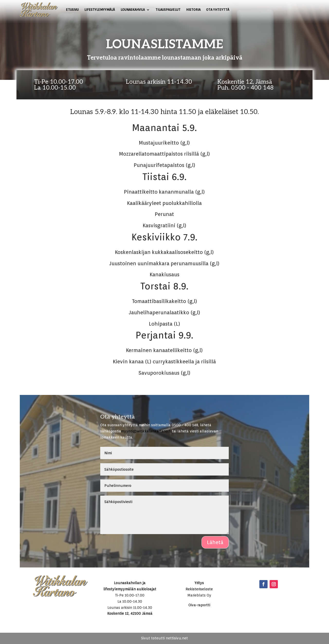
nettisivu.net (177, 638)
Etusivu (72, 10)
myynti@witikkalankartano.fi (146, 431)
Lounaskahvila (133, 10)
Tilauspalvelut (168, 10)
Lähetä (215, 542)
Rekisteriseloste (199, 589)
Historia (193, 10)
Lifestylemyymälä (100, 10)
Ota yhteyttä (218, 10)
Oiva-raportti (199, 605)
